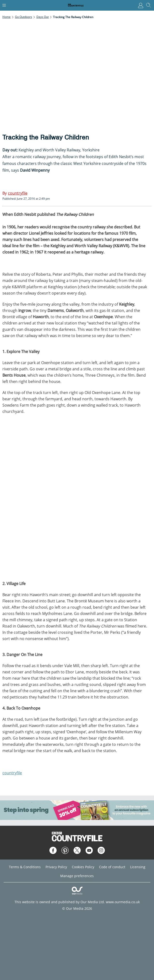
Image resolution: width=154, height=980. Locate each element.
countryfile (12, 773)
